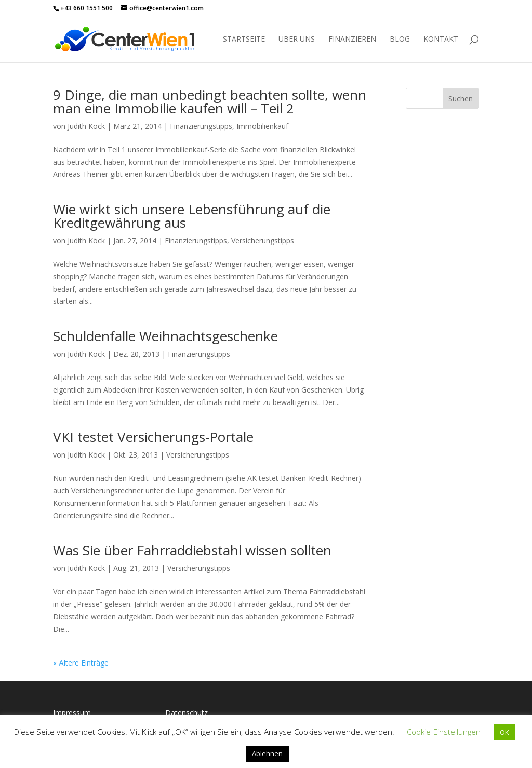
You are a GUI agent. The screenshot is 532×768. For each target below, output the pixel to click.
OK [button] (504, 732)
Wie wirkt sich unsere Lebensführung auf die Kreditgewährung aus (192, 216)
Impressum (72, 713)
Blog (400, 40)
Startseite (244, 40)
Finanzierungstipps (201, 126)
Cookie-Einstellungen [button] (444, 732)
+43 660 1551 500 (87, 8)
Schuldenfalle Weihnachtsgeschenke (165, 336)
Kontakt (441, 40)
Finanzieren (352, 40)
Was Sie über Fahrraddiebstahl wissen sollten (192, 550)
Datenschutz (187, 713)
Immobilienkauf (262, 126)
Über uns (297, 40)
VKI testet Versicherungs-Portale (153, 437)
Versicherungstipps (263, 240)
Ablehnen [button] (267, 753)
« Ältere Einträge (81, 663)
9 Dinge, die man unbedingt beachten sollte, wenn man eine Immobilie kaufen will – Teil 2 (210, 101)
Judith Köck (86, 126)
